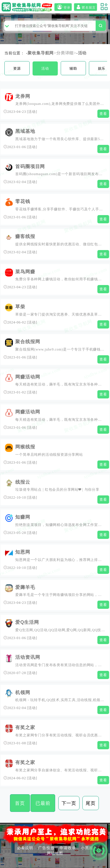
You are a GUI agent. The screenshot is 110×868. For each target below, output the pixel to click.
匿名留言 (85, 7)
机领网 (23, 692)
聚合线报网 (28, 342)
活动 (82, 53)
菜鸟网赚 (25, 272)
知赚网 (23, 517)
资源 (17, 68)
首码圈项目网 (30, 166)
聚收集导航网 (41, 53)
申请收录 (68, 848)
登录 (63, 7)
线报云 (23, 482)
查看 (103, 114)
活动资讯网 (28, 657)
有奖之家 (25, 727)
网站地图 (55, 853)
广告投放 (46, 848)
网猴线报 (25, 447)
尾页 (91, 803)
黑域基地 (25, 131)
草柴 (20, 307)
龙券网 (23, 96)
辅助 (73, 68)
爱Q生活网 (27, 622)
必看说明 (25, 848)
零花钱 (23, 201)
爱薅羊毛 (25, 587)
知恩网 (23, 552)
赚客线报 (25, 236)
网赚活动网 (28, 377)
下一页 (69, 803)
